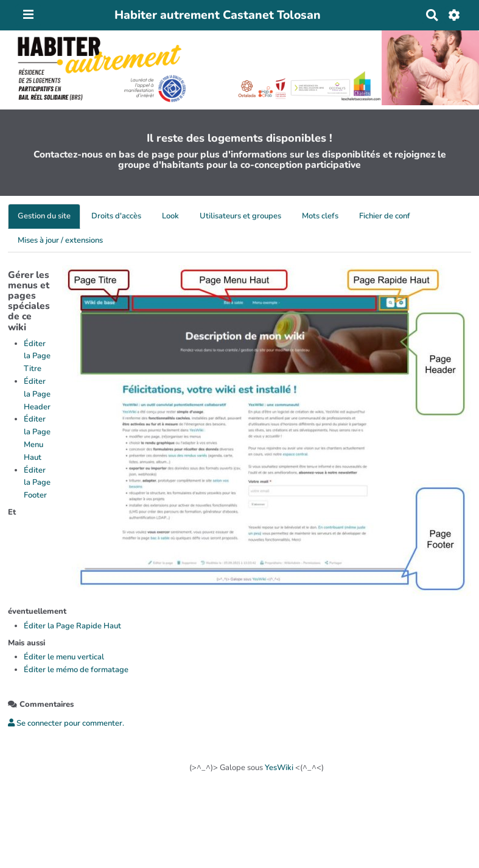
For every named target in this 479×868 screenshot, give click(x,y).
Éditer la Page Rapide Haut (72, 626)
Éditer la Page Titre (37, 356)
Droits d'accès (116, 216)
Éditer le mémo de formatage (76, 670)
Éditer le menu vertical (64, 657)
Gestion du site (44, 216)
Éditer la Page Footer (37, 483)
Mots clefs (320, 216)
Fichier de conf (385, 216)
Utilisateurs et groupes (240, 216)
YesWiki (279, 768)
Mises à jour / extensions (60, 240)
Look (170, 216)
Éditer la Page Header (37, 394)
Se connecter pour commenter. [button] (66, 723)
